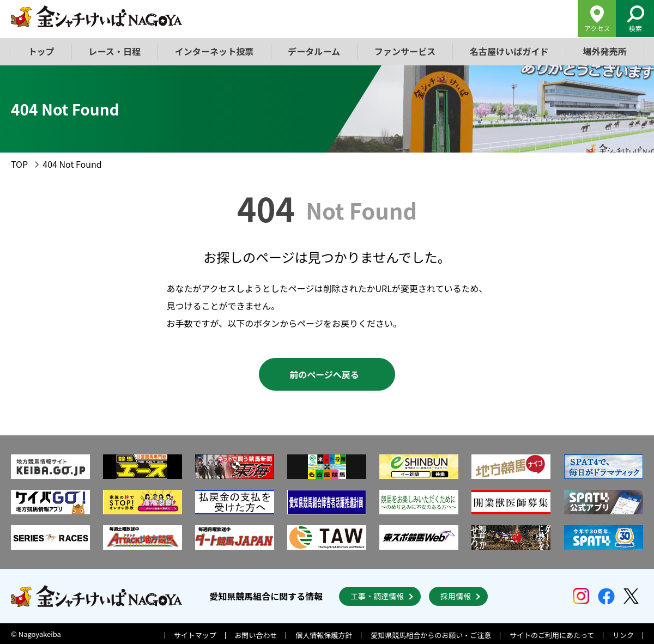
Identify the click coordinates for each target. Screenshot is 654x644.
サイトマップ (195, 634)
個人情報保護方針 (324, 634)
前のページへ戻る (324, 374)
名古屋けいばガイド (508, 51)
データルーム (314, 51)
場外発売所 (604, 51)
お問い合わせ (256, 634)
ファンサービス (404, 51)
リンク (623, 634)
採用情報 (456, 595)
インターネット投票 (214, 51)
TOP (19, 164)
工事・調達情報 (377, 595)
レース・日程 (115, 51)
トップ (41, 51)
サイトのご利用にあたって (552, 634)
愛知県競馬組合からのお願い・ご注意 (431, 634)
